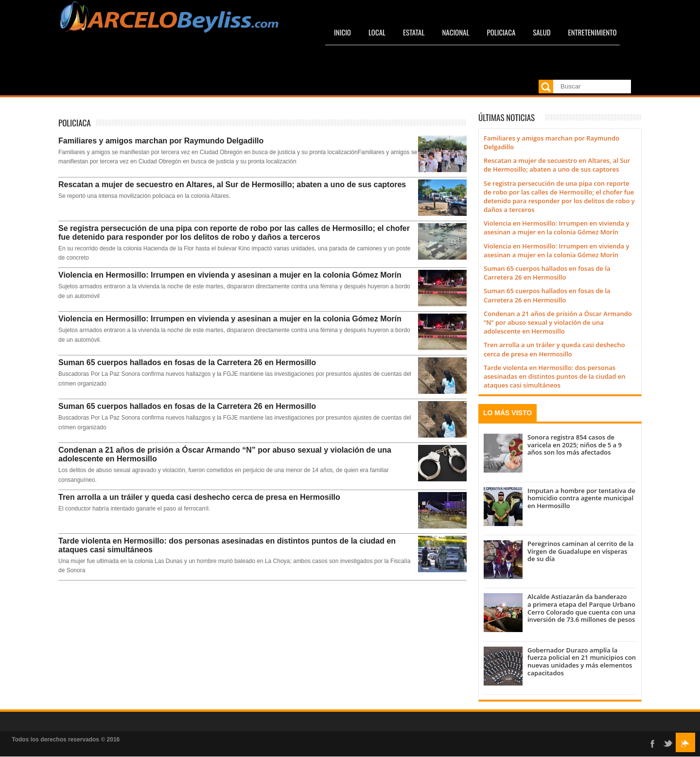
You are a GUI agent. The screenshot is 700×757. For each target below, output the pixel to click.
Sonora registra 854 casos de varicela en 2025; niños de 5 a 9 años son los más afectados (575, 445)
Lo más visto (507, 413)
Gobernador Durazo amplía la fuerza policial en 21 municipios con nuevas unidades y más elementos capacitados (582, 661)
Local (377, 32)
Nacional (455, 32)
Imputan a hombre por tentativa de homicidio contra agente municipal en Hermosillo (581, 498)
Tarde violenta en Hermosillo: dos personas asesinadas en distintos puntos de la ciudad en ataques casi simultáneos (227, 545)
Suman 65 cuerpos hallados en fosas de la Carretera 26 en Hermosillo (187, 362)
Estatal (414, 32)
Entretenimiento (593, 32)
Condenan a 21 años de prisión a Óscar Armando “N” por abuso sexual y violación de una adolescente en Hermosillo (225, 454)
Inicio (342, 32)
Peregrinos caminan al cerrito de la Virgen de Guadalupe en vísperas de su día (580, 551)
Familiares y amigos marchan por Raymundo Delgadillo (161, 141)
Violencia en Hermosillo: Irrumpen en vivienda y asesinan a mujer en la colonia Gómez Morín (230, 275)
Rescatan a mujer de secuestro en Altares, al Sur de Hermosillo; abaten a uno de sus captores (232, 185)
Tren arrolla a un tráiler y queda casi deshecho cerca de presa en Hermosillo (199, 497)
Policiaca (501, 32)
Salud (542, 32)
